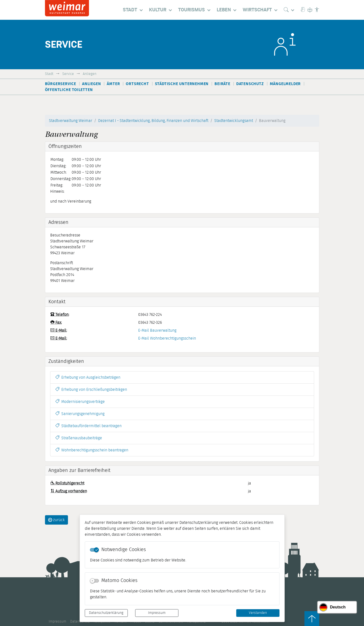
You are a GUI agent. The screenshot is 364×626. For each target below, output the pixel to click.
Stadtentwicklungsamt (234, 121)
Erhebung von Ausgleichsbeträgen (88, 377)
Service (68, 74)
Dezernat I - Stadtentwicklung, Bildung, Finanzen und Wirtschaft (153, 121)
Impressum (157, 613)
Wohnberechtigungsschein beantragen (92, 450)
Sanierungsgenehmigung (80, 414)
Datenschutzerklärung (106, 613)
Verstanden (258, 613)
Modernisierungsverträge (80, 402)
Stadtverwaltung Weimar (71, 121)
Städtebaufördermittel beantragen (88, 426)
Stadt (49, 74)
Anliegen (90, 74)
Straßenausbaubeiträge (79, 438)
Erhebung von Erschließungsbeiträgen (91, 390)
